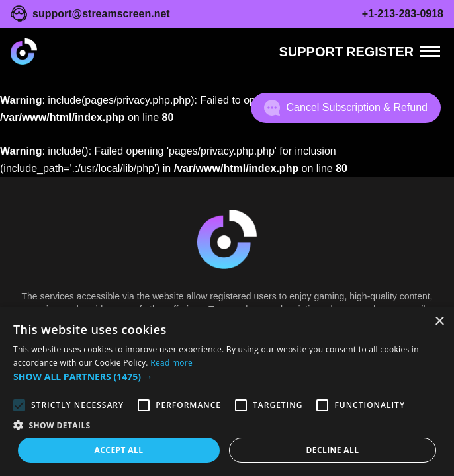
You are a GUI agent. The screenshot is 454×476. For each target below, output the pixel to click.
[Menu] (430, 51)
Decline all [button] (333, 450)
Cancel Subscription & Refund (346, 108)
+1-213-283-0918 (403, 14)
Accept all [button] (119, 450)
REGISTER (380, 52)
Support (311, 52)
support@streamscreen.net (101, 14)
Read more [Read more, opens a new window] (171, 363)
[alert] (227, 392)
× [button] (439, 322)
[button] (227, 377)
